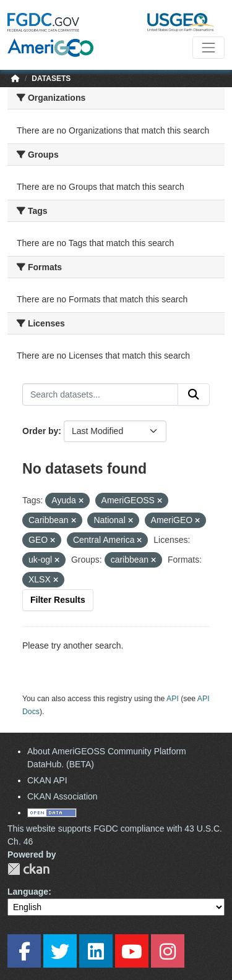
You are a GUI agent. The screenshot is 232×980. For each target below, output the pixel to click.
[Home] (15, 79)
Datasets (51, 79)
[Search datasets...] (100, 394)
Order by (40, 431)
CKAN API (47, 780)
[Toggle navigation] (208, 48)
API (173, 699)
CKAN (28, 869)
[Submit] (194, 394)
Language (28, 892)
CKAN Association (62, 796)
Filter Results (58, 600)
